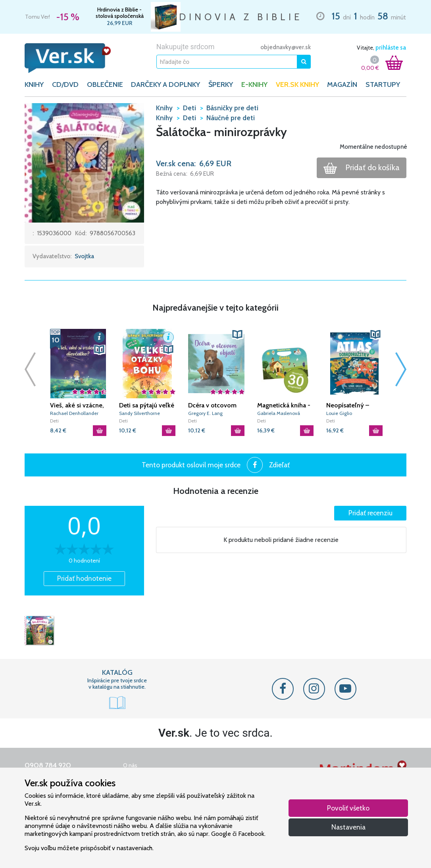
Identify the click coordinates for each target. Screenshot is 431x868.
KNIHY (34, 84)
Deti (54, 421)
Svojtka (84, 256)
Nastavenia (348, 827)
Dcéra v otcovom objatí (212, 405)
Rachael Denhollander (74, 413)
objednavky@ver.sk (286, 47)
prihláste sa (391, 48)
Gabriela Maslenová (279, 413)
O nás (130, 765)
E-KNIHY (254, 84)
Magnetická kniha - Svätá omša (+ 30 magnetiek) (284, 405)
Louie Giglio (339, 413)
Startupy (383, 84)
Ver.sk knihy (297, 84)
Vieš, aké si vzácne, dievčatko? (77, 405)
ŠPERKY (221, 84)
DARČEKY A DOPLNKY (165, 84)
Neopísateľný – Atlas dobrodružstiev (348, 405)
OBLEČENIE (105, 84)
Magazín (342, 84)
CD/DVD (65, 84)
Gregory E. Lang (205, 413)
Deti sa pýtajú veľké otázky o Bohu (147, 405)
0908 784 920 (48, 765)
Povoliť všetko (348, 808)
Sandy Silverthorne (139, 413)
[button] (84, 162)
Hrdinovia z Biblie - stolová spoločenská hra (120, 13)
